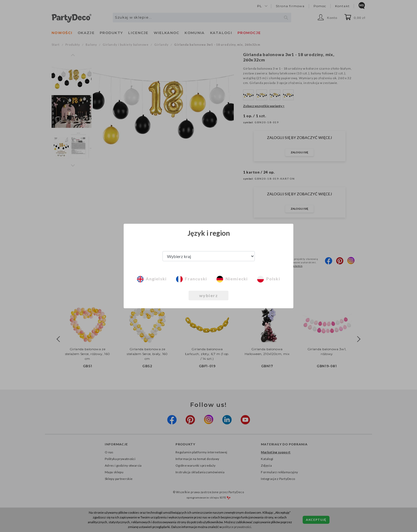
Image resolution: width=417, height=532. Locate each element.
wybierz (209, 295)
